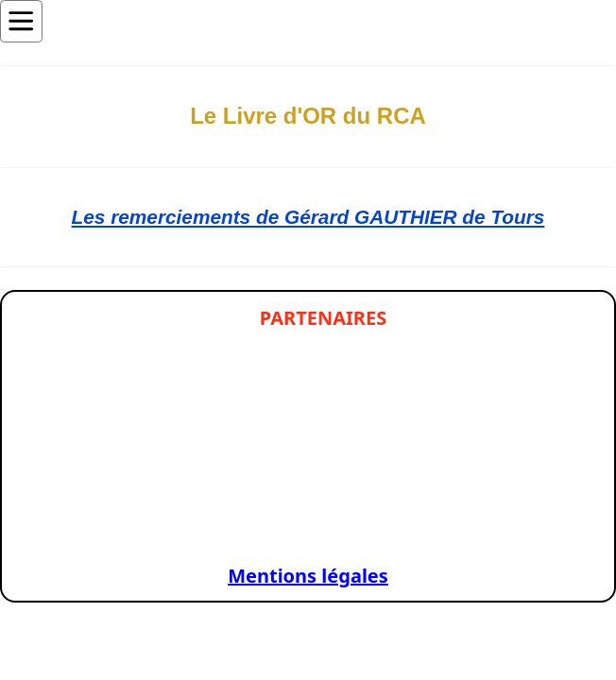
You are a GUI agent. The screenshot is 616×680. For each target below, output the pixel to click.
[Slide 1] (75, 526)
